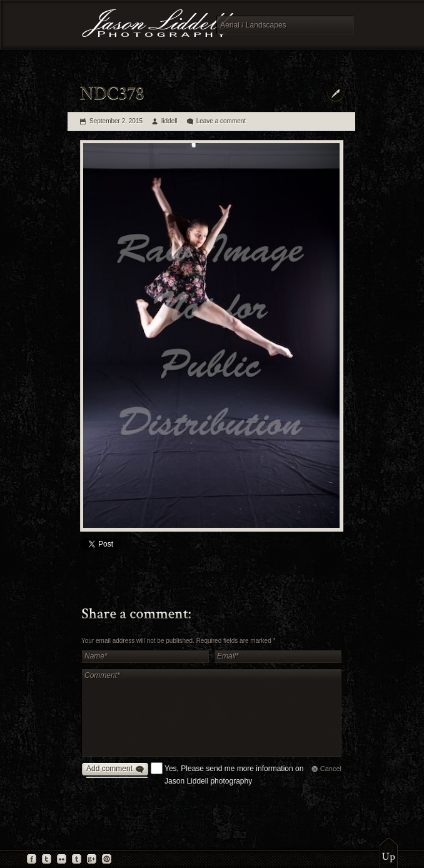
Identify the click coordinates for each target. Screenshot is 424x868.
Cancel (331, 769)
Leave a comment (221, 121)
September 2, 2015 (116, 121)
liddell (169, 121)
